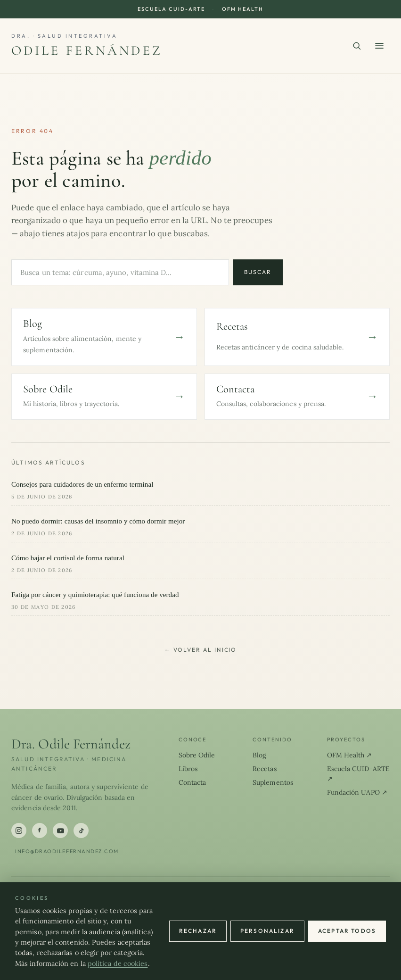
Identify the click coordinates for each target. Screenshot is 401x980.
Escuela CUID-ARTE (171, 9)
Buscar (258, 272)
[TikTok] (81, 831)
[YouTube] (60, 831)
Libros (188, 769)
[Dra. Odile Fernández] (87, 46)
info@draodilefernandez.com (67, 851)
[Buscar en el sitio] (357, 46)
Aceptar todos (347, 931)
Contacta (192, 782)
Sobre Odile (197, 755)
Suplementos (273, 782)
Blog (259, 755)
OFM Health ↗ (350, 755)
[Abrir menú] (379, 46)
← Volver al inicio (201, 650)
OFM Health (243, 9)
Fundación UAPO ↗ (357, 792)
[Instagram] (19, 831)
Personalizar (267, 931)
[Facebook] (40, 831)
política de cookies (118, 963)
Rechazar (198, 931)
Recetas (265, 769)
